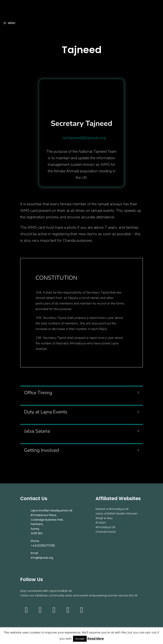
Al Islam (101, 523)
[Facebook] (40, 610)
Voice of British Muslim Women (116, 514)
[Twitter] (68, 610)
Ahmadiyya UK (105, 527)
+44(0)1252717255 (43, 546)
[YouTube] (54, 610)
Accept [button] (80, 639)
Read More (96, 639)
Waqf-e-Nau (104, 518)
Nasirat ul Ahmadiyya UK (112, 509)
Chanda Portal (106, 532)
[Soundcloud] (82, 610)
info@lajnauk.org (42, 558)
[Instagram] (26, 610)
